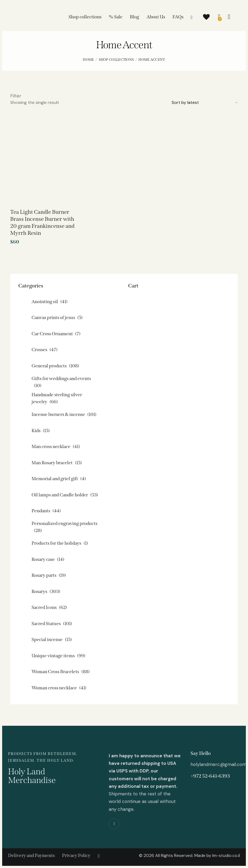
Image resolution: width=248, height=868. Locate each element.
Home (88, 60)
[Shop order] (205, 103)
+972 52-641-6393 (210, 776)
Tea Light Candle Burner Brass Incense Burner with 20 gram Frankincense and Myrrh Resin (42, 222)
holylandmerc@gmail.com (218, 764)
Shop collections (116, 60)
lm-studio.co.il (226, 855)
